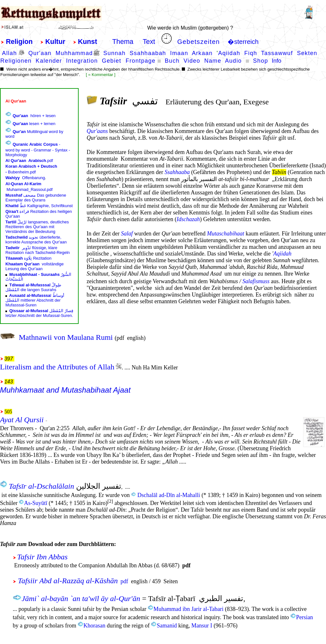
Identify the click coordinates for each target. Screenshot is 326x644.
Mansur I (202, 626)
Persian (305, 617)
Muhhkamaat (22, 390)
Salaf (127, 234)
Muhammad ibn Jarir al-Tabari (188, 609)
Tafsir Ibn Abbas (44, 557)
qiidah (284, 254)
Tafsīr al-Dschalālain (42, 486)
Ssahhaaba (177, 172)
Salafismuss (256, 281)
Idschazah (188, 219)
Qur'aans (97, 131)
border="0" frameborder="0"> (39, 206)
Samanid (167, 626)
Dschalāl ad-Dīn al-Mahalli (169, 495)
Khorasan (94, 626)
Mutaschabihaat (226, 234)
